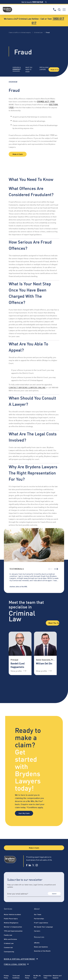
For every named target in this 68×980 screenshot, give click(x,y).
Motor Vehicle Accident (12, 914)
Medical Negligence (11, 923)
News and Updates (41, 947)
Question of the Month (42, 951)
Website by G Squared (57, 977)
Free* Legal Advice (41, 923)
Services (8, 909)
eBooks (37, 943)
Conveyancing (9, 952)
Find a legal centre (16, 964)
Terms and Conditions (16, 977)
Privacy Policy (6, 977)
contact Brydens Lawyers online (27, 387)
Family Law (8, 935)
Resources (39, 937)
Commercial (8, 947)
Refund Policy (27, 977)
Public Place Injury (11, 919)
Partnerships (39, 919)
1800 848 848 (38, 2)
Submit (54, 894)
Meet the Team (54, 623)
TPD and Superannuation (13, 931)
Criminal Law (38, 32)
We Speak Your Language (43, 927)
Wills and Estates (10, 939)
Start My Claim (24, 813)
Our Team (38, 914)
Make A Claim (55, 69)
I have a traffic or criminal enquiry (20, 32)
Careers (37, 931)
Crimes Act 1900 (46, 101)
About (37, 909)
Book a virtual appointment (21, 959)
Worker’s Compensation (13, 927)
